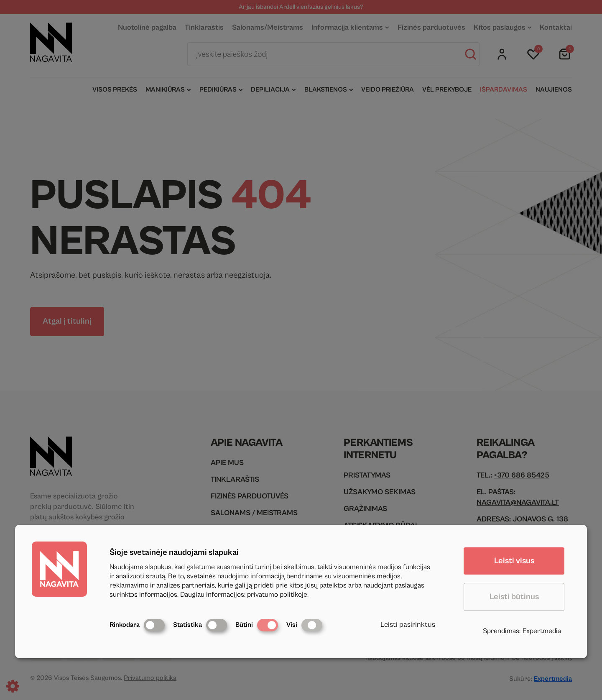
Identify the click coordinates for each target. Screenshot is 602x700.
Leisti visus (514, 561)
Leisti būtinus (514, 597)
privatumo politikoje (277, 595)
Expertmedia (542, 631)
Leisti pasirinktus (408, 625)
